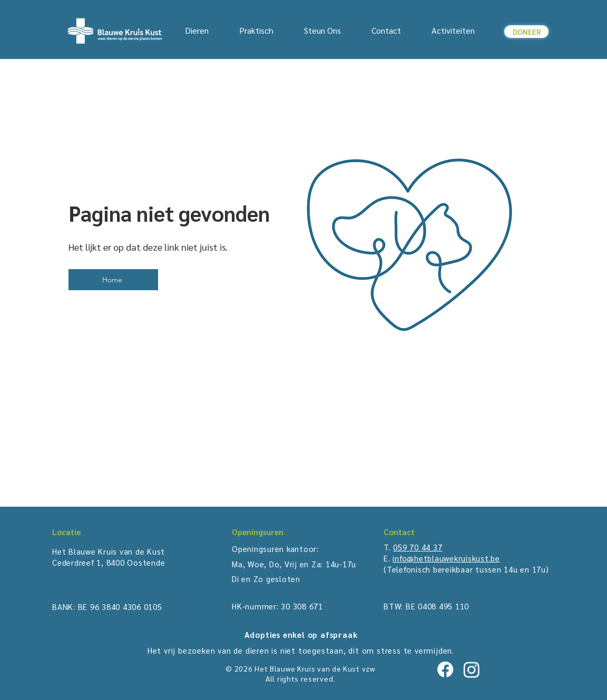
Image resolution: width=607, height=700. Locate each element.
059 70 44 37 (418, 547)
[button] (249, 31)
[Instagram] (472, 669)
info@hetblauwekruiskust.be (446, 558)
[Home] (113, 280)
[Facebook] (445, 669)
